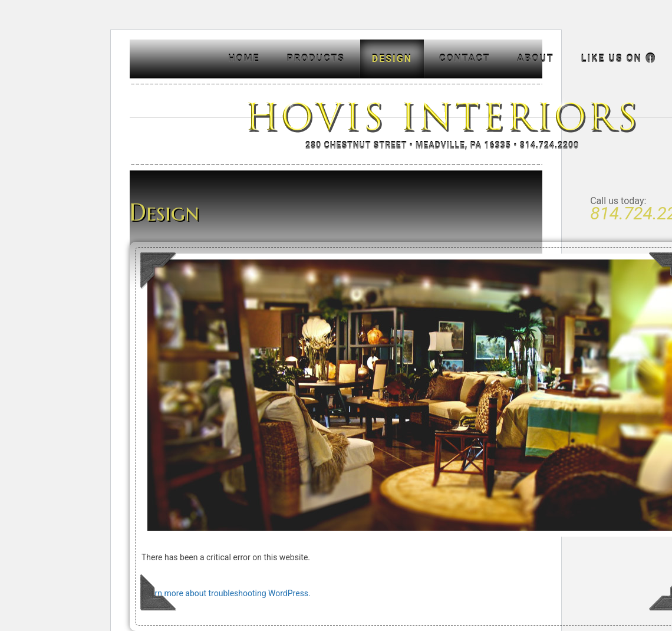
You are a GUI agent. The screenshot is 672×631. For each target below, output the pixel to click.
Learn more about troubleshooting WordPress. (226, 593)
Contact (465, 59)
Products (315, 59)
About (535, 59)
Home (244, 59)
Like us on (619, 59)
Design (392, 59)
